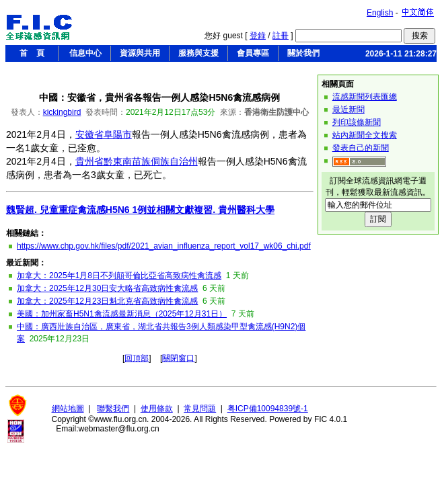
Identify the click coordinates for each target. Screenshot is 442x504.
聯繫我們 (113, 409)
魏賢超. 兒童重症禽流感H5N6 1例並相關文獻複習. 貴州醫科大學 (140, 210)
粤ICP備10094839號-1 (268, 409)
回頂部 (137, 358)
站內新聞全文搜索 (365, 135)
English (380, 13)
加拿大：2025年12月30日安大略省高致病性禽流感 (107, 288)
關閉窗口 (178, 358)
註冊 (281, 36)
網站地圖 (68, 409)
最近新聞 (348, 110)
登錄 (258, 36)
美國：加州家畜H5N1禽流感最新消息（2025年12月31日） (122, 314)
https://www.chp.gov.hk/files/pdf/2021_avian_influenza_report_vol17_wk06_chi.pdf (164, 246)
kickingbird (62, 112)
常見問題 (200, 409)
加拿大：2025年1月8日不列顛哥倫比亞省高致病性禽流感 (119, 276)
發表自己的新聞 (361, 148)
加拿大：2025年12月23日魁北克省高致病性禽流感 (107, 301)
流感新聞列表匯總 (365, 97)
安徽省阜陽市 (104, 134)
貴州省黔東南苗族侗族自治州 (137, 161)
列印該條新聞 (357, 122)
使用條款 (157, 409)
